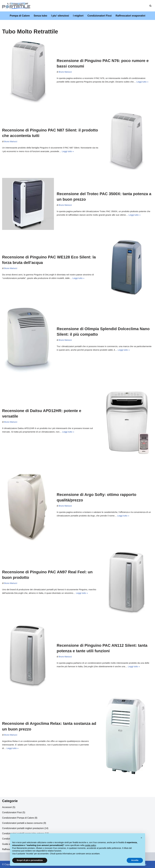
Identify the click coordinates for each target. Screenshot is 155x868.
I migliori (78, 16)
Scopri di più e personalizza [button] (30, 860)
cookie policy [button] (90, 845)
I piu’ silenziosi (60, 16)
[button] (141, 838)
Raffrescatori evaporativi (130, 16)
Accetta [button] (135, 860)
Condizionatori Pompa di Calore (18, 818)
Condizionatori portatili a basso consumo (22, 823)
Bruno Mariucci (66, 72)
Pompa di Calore (20, 16)
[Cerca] (150, 6)
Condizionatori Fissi (100, 16)
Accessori (7, 807)
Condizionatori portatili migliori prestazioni (23, 828)
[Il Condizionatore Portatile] (16, 6)
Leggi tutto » (146, 82)
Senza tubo (40, 16)
